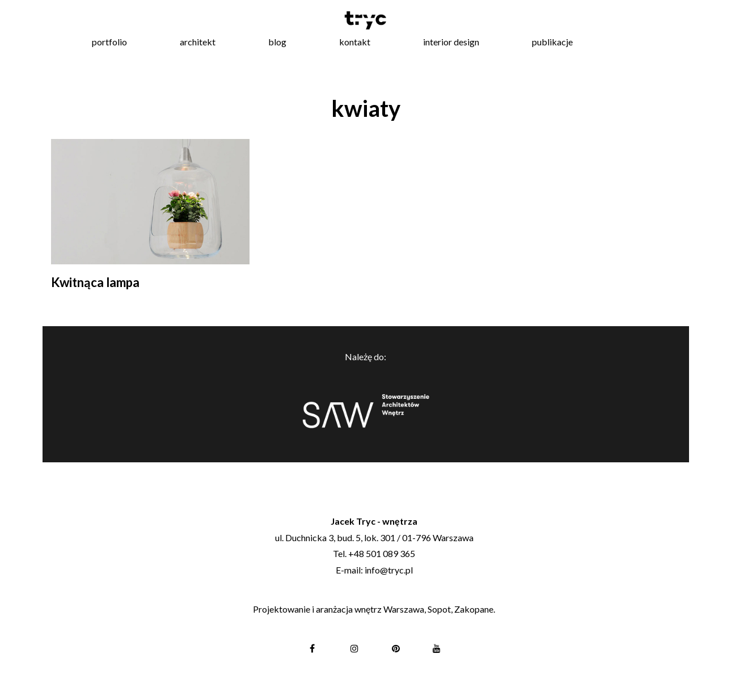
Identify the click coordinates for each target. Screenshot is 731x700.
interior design (451, 42)
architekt (198, 42)
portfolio (109, 42)
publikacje (552, 42)
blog (277, 42)
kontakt (355, 42)
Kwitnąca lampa (95, 282)
